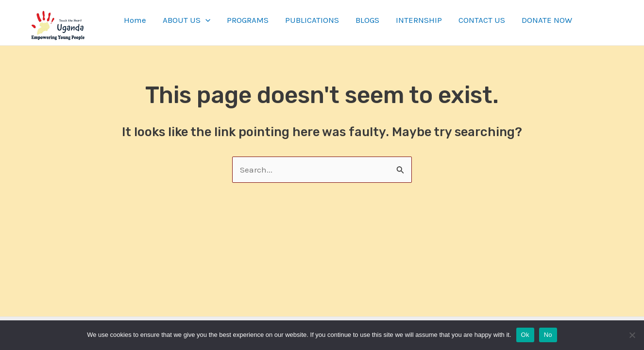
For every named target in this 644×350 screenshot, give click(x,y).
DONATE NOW (547, 20)
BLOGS (367, 20)
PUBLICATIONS (312, 20)
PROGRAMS (248, 20)
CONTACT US (482, 20)
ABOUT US (186, 20)
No (548, 335)
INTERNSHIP (419, 20)
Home (135, 20)
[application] (205, 20)
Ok (525, 335)
